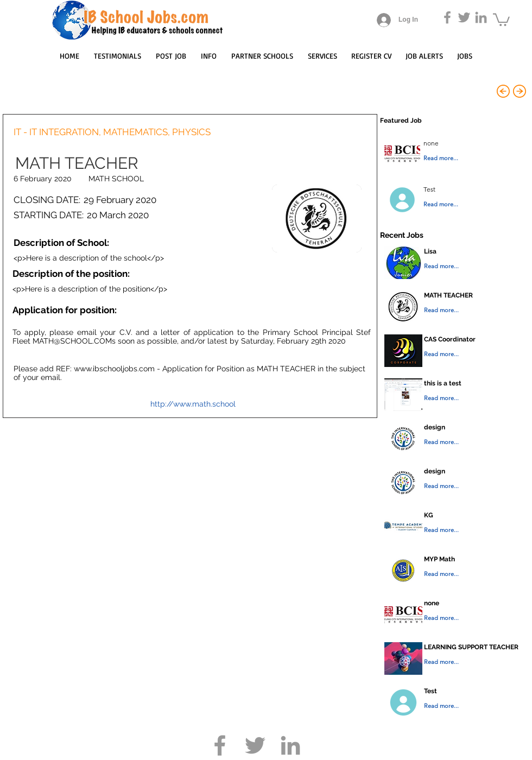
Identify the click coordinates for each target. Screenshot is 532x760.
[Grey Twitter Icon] (464, 17)
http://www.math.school (193, 404)
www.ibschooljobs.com (114, 369)
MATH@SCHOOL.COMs (74, 341)
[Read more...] (462, 158)
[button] (501, 19)
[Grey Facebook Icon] (447, 17)
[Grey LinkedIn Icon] (481, 17)
